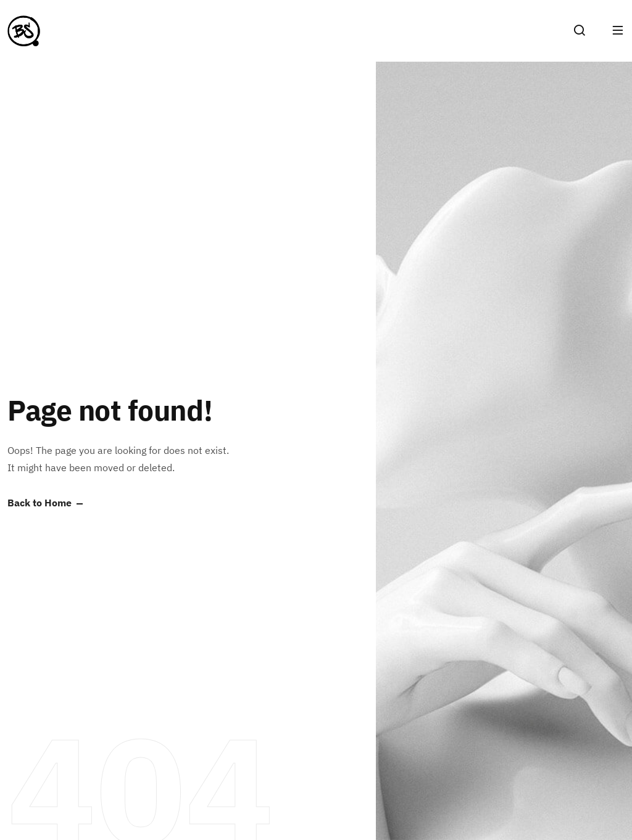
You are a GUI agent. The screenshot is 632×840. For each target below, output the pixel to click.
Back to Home (39, 503)
